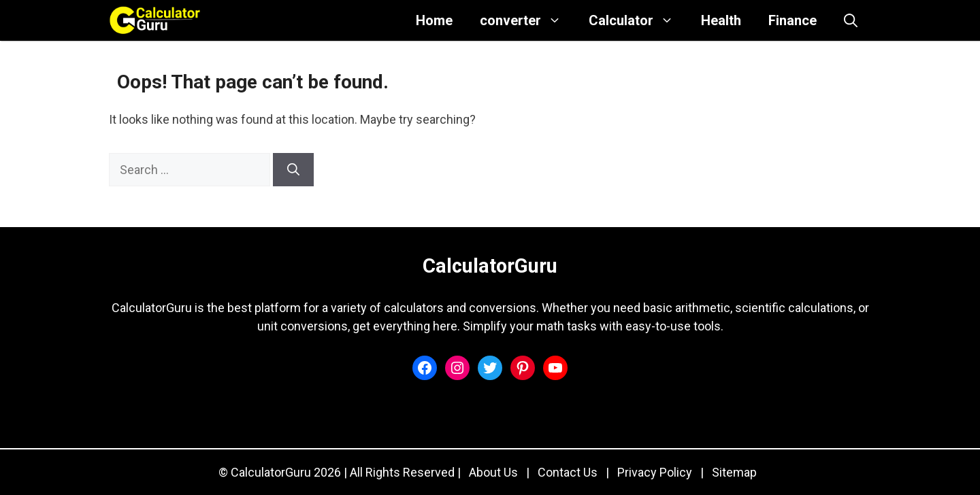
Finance (793, 20)
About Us (493, 472)
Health (721, 20)
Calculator (638, 20)
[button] (851, 20)
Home (434, 20)
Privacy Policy (655, 472)
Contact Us (568, 472)
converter (527, 20)
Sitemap (734, 472)
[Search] (293, 170)
